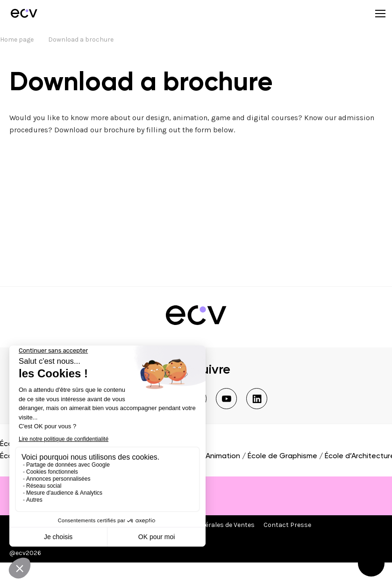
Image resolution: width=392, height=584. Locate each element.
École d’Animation (210, 456)
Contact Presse (287, 525)
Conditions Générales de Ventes (207, 525)
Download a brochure (81, 40)
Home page (17, 40)
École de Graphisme (282, 456)
